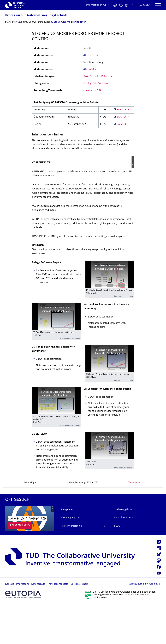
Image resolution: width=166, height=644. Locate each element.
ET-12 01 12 (92, 55)
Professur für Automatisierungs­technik (36, 16)
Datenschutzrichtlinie (124, 337)
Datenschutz (38, 624)
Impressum (23, 624)
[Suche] (144, 5)
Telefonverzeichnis (71, 566)
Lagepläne (67, 550)
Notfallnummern (124, 558)
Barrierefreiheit (79, 624)
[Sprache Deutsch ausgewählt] (129, 5)
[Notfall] (115, 5)
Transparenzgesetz (58, 624)
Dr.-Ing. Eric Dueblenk (96, 83)
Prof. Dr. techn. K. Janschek (99, 77)
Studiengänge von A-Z (73, 558)
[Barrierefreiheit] (121, 5)
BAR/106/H (123, 110)
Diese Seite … (135, 523)
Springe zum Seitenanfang (143, 624)
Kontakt (9, 624)
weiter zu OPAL (94, 91)
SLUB (117, 566)
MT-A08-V (91, 69)
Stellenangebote (123, 550)
